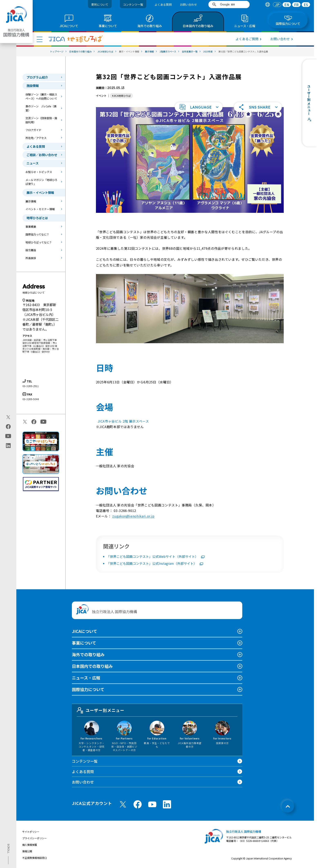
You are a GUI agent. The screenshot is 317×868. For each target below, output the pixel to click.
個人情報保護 (30, 845)
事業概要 (31, 227)
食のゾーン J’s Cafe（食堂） (41, 108)
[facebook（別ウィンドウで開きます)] (8, 427)
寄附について (100, 4)
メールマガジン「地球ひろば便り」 (41, 182)
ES (306, 5)
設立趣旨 (31, 250)
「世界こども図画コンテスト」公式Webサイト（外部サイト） (156, 556)
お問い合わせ (188, 4)
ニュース (33, 163)
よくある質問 (163, 4)
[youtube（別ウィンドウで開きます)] (8, 436)
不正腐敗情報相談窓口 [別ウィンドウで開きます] (34, 858)
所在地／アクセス (36, 138)
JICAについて (85, 631)
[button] (199, 107)
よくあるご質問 (247, 39)
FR (296, 5)
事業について (84, 643)
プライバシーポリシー (34, 838)
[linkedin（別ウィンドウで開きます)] (8, 446)
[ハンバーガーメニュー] (40, 39)
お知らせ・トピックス (39, 172)
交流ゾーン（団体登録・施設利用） (41, 120)
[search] (229, 4)
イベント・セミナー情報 (40, 209)
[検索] (230, 4)
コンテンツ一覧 (133, 4)
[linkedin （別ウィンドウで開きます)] (167, 804)
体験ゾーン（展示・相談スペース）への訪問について (41, 96)
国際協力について (88, 689)
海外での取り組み (88, 654)
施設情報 (33, 86)
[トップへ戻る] (288, 806)
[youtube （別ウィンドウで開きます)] (152, 804)
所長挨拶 (31, 258)
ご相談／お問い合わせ (42, 155)
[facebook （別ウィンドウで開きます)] (138, 804)
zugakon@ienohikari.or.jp (133, 516)
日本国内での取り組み (92, 666)
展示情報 (31, 201)
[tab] (268, 5)
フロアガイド (33, 130)
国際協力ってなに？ (37, 234)
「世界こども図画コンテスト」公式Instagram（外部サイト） (155, 563)
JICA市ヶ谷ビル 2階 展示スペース (123, 421)
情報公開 (27, 851)
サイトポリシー (31, 832)
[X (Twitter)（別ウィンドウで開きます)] (8, 417)
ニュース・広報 (86, 678)
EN (287, 5)
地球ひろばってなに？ (39, 242)
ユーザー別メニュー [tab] (101, 710)
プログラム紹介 (37, 77)
